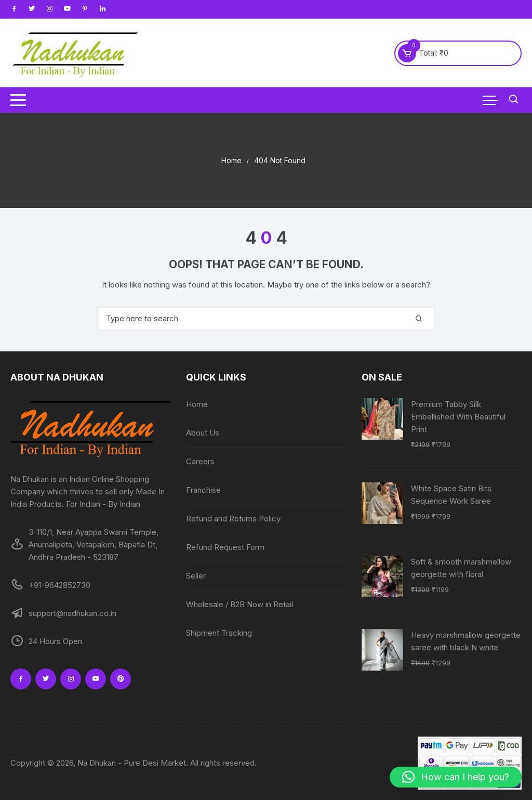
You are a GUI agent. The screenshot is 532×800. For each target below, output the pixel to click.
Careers (200, 461)
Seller (196, 576)
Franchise (203, 490)
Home (197, 404)
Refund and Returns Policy (233, 519)
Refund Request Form (225, 547)
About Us (203, 433)
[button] (456, 777)
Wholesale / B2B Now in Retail (240, 604)
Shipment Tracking (219, 633)
